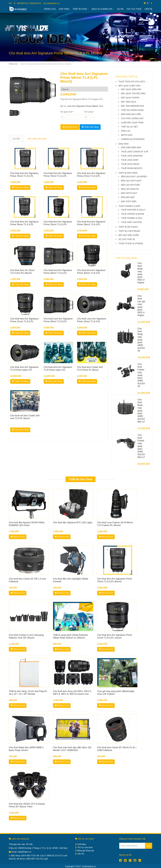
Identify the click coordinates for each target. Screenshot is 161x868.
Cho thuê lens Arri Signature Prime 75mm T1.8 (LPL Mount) (24, 176)
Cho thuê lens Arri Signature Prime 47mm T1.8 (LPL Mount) (91, 176)
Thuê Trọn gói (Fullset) (132, 82)
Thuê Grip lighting (132, 222)
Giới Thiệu (64, 9)
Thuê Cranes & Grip (129, 206)
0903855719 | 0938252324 (29, 3)
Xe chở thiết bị (127, 239)
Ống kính (124, 144)
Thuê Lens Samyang (132, 156)
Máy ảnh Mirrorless (132, 106)
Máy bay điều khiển (129, 235)
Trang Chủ (50, 9)
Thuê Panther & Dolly (133, 210)
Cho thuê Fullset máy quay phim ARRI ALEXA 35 (141, 375)
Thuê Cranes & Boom (133, 214)
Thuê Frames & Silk (132, 218)
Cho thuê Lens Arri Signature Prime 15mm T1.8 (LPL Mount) (92, 321)
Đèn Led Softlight (131, 181)
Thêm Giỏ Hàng (90, 127)
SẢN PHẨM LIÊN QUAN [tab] (37, 139)
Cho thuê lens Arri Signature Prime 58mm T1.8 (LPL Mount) (58, 273)
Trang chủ (13, 64)
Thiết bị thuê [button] (81, 9)
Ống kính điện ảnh (131, 148)
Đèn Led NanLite (130, 189)
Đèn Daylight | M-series (134, 177)
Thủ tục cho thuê (84, 847)
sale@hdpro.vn (53, 3)
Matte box (127, 135)
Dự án (120, 9)
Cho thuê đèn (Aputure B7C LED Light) (73, 523)
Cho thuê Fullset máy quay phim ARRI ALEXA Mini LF (141, 446)
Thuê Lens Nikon (130, 164)
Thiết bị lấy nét (129, 127)
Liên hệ (148, 9)
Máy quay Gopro (130, 98)
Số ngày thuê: (67, 112)
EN (10, 3)
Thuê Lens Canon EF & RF (135, 152)
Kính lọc (126, 131)
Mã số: (82, 106)
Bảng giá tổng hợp (85, 851)
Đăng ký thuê (70, 127)
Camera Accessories (133, 139)
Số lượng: (89, 112)
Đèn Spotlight (129, 193)
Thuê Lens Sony (130, 160)
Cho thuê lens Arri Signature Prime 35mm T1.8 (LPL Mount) (24, 224)
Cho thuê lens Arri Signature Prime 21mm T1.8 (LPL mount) (24, 321)
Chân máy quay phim (132, 123)
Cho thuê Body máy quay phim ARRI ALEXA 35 (141, 340)
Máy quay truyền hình (133, 94)
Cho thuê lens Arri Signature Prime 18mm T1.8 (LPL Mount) (91, 224)
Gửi (149, 846)
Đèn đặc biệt (128, 197)
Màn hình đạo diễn (131, 114)
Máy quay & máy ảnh (129, 86)
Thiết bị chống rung (132, 110)
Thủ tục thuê (134, 9)
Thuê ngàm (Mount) (132, 168)
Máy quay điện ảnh (131, 89)
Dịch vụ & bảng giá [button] (103, 9)
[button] (152, 3)
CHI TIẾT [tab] (16, 139)
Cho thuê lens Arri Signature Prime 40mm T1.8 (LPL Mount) (91, 273)
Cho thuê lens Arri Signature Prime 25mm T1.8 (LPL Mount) (58, 224)
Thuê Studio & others (131, 244)
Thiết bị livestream (129, 231)
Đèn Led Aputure (130, 185)
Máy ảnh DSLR (128, 102)
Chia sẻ (65, 89)
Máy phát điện (129, 201)
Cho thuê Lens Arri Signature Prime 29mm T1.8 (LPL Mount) (58, 321)
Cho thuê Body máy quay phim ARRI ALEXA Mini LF (141, 411)
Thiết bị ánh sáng (128, 173)
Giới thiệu (81, 844)
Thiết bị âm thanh (128, 227)
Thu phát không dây (132, 118)
